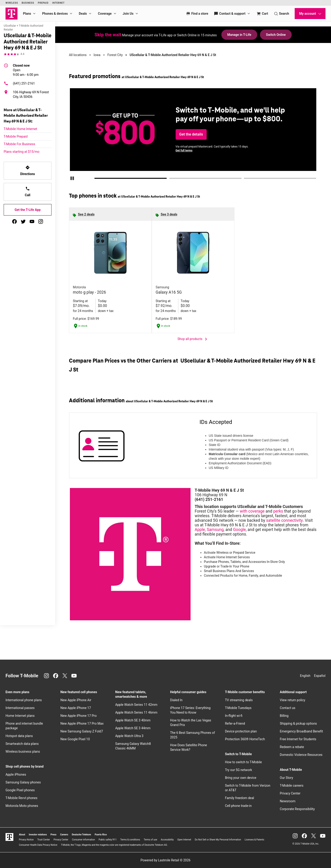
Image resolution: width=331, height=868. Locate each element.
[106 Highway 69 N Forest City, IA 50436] (28, 94)
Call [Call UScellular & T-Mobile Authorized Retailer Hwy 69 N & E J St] (28, 192)
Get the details (191, 134)
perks (278, 511)
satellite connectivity (284, 520)
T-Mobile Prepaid (16, 136)
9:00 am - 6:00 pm (26, 70)
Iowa (97, 55)
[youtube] (32, 221)
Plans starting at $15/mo (21, 152)
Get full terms (184, 150)
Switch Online (276, 35)
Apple (200, 530)
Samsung (215, 530)
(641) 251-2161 (19, 83)
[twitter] (23, 221)
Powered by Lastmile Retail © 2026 (165, 860)
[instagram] (41, 221)
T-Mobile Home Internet (20, 129)
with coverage (252, 511)
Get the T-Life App (27, 210)
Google (239, 530)
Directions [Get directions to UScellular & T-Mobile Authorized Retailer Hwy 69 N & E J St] (28, 170)
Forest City (115, 55)
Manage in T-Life (239, 35)
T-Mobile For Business (19, 144)
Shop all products (193, 339)
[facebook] (14, 221)
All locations (78, 55)
